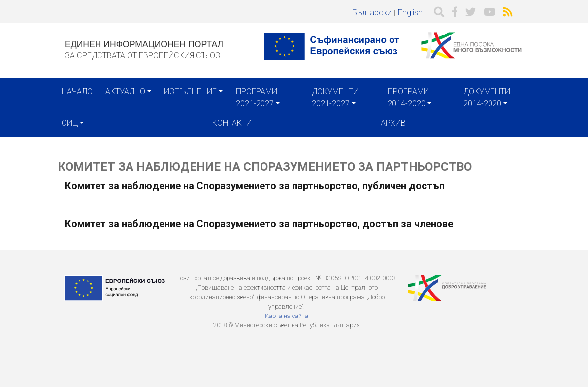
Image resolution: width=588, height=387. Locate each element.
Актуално (125, 91)
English (410, 13)
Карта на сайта (287, 316)
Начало (77, 91)
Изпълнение (190, 91)
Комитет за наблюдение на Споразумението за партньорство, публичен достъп (255, 186)
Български (372, 13)
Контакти (232, 123)
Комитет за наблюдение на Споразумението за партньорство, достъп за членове (259, 224)
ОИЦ (70, 123)
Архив (393, 123)
